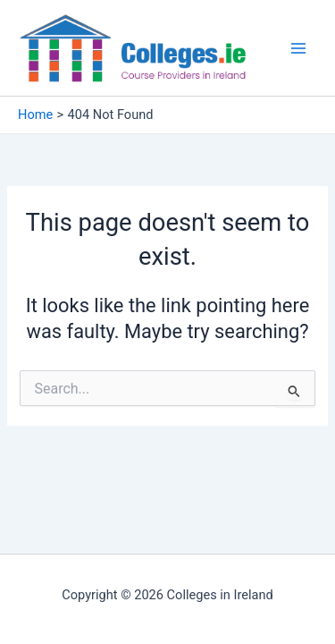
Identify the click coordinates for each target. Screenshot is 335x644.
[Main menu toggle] (298, 48)
